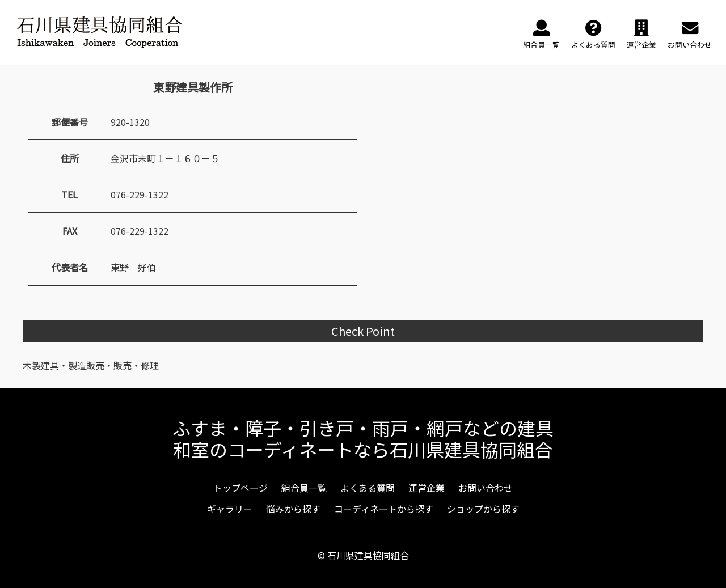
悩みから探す (293, 509)
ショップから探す (483, 509)
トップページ (240, 488)
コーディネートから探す (384, 509)
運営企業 (427, 488)
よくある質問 (368, 488)
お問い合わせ (486, 488)
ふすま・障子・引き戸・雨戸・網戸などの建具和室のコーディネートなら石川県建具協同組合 (363, 438)
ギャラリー (230, 509)
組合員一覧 (304, 488)
